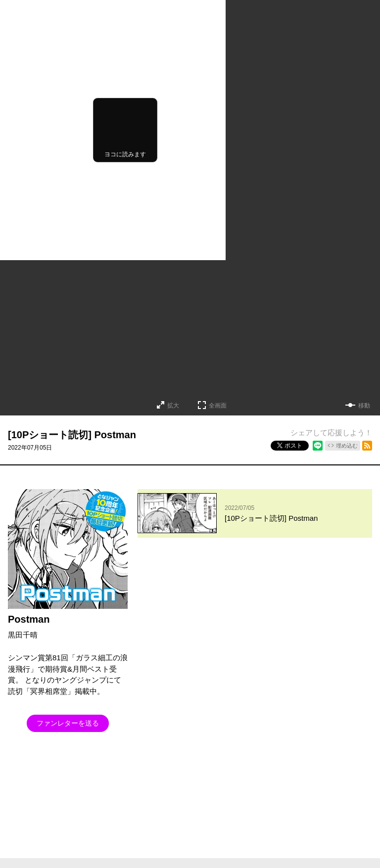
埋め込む (347, 446)
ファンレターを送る (68, 723)
